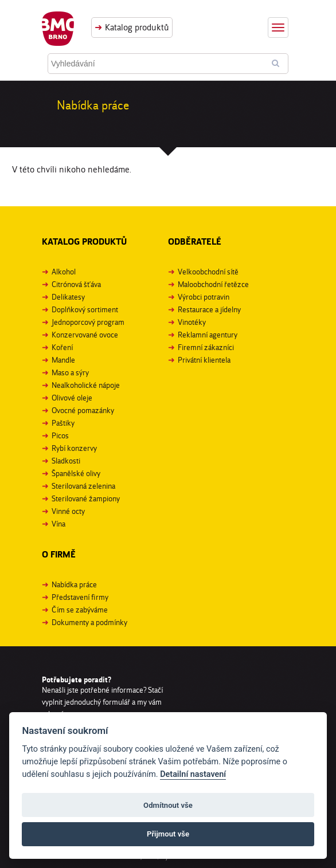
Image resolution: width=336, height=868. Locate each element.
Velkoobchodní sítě (208, 272)
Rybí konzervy (74, 448)
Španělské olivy (76, 473)
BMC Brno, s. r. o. (58, 29)
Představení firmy (80, 597)
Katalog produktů (137, 27)
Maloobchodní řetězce (213, 284)
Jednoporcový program (88, 322)
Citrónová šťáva (76, 284)
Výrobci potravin (204, 297)
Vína (58, 524)
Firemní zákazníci (206, 347)
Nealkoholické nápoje (86, 385)
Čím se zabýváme (80, 610)
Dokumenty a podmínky (89, 622)
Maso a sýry (70, 372)
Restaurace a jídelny (209, 309)
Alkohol (64, 272)
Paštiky (63, 423)
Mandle (63, 360)
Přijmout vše (168, 834)
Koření (62, 347)
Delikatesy (68, 297)
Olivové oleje (72, 398)
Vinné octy (68, 511)
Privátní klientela (204, 360)
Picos (60, 435)
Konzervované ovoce (85, 335)
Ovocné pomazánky (83, 410)
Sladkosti (66, 461)
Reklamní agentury (208, 335)
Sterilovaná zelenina (83, 486)
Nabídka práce (74, 584)
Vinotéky (192, 322)
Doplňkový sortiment (85, 309)
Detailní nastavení (193, 774)
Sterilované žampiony (86, 498)
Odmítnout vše (168, 805)
